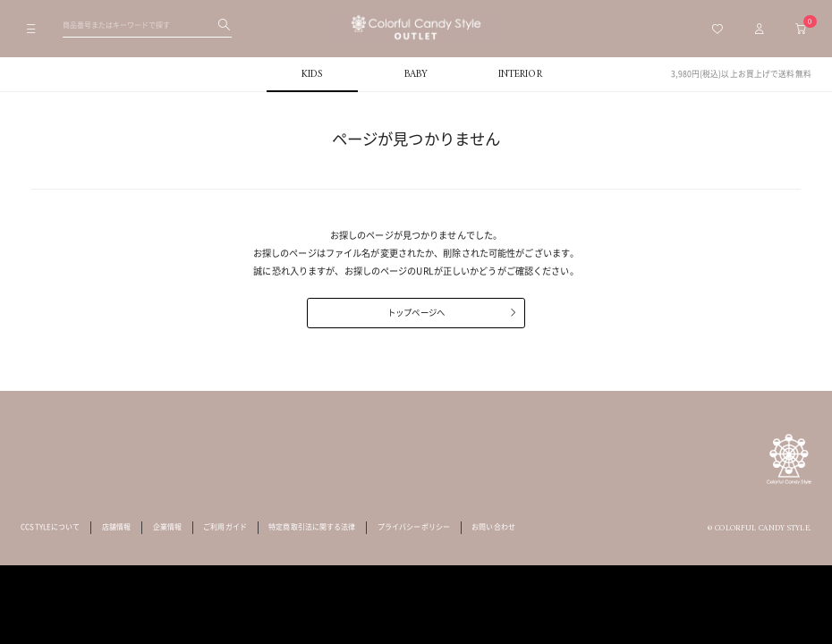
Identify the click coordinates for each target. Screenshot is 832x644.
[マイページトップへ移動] (759, 29)
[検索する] (224, 25)
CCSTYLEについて (50, 527)
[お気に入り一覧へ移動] (718, 29)
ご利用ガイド (225, 527)
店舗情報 (116, 527)
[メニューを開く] (31, 29)
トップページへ (416, 312)
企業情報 (167, 527)
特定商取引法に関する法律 (312, 527)
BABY (416, 74)
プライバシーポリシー (414, 527)
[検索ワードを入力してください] (147, 25)
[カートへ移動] (801, 29)
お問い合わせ (493, 527)
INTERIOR (520, 74)
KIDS (312, 74)
